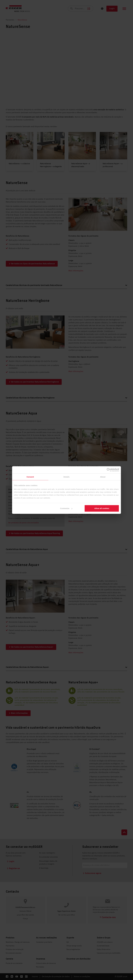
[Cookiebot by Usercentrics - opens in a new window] (109, 470)
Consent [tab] (30, 477)
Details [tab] (66, 477)
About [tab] (103, 477)
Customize (66, 508)
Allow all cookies (102, 508)
